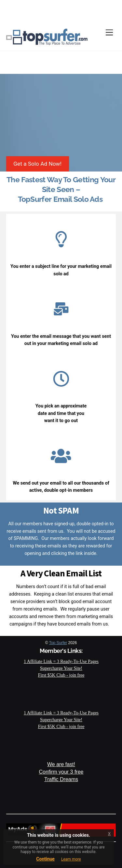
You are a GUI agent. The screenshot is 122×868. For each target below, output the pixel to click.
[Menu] (109, 33)
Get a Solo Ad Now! (37, 164)
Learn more (71, 859)
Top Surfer (58, 643)
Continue (45, 859)
